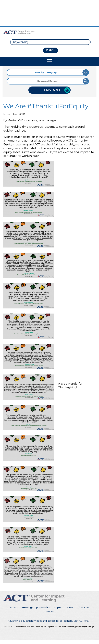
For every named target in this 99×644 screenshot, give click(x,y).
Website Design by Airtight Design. (78, 627)
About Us (83, 607)
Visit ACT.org (81, 621)
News (70, 607)
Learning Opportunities (35, 607)
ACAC (13, 607)
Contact (50, 611)
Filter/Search (49, 90)
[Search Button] (50, 50)
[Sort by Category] (48, 72)
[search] (50, 42)
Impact (58, 607)
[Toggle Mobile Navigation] (49, 61)
